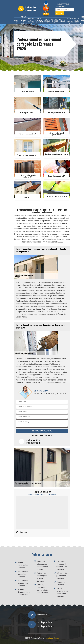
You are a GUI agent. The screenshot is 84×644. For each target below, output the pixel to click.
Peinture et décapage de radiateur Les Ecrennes (62, 565)
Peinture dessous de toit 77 (77, 21)
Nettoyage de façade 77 (62, 21)
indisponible (31, 7)
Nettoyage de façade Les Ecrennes (23, 574)
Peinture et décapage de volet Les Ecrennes (42, 577)
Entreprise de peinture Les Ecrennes (62, 576)
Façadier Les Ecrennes (62, 583)
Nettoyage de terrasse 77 (70, 21)
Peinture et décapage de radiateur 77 (24, 21)
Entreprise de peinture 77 (31, 21)
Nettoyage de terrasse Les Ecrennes (23, 583)
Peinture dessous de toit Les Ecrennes (24, 592)
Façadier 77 (17, 21)
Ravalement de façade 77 (55, 21)
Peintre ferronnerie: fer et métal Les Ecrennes (62, 592)
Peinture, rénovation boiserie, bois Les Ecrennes (42, 589)
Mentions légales (53, 638)
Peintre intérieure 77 (47, 21)
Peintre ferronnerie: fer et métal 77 (39, 21)
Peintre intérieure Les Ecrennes (23, 565)
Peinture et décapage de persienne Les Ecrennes (43, 565)
